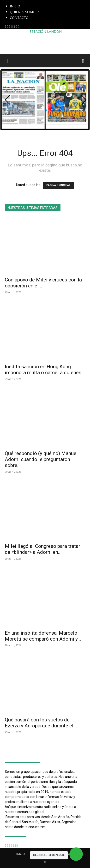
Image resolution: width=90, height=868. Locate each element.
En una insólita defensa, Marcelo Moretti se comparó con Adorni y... (43, 636)
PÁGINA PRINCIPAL (58, 185)
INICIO (15, 6)
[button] (8, 61)
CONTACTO (19, 18)
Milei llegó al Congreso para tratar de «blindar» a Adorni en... (42, 549)
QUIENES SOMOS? (24, 12)
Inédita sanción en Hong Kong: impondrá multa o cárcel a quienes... (45, 370)
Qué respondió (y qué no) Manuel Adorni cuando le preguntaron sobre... (41, 459)
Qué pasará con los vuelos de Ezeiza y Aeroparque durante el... (41, 723)
